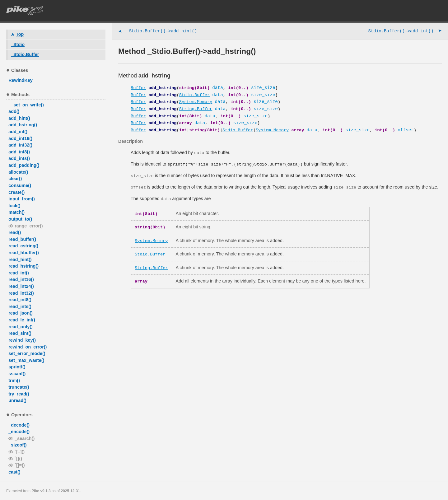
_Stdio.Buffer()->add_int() (404, 32)
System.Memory (196, 102)
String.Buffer (196, 109)
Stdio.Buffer (194, 95)
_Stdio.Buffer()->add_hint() (158, 32)
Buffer (138, 88)
